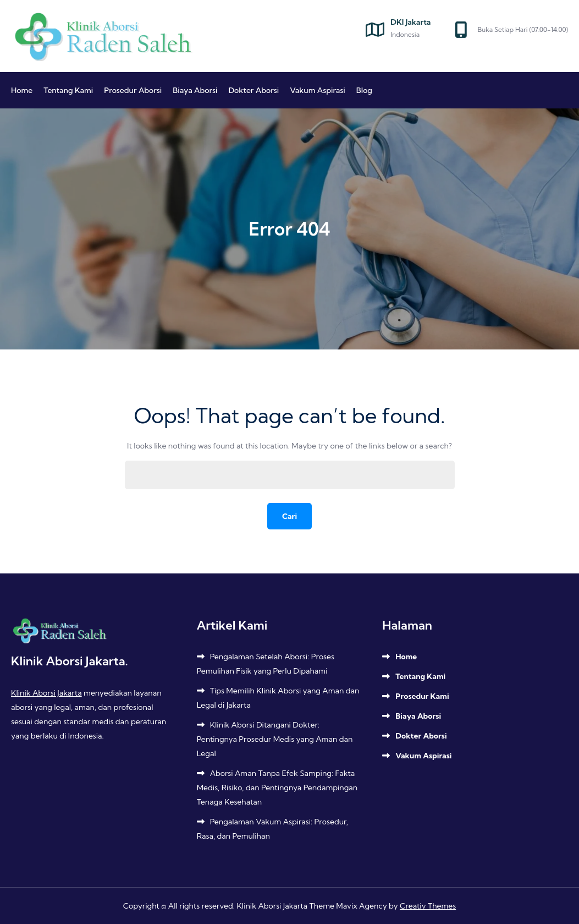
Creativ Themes (428, 906)
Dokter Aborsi (253, 90)
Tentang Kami (68, 90)
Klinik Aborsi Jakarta (46, 693)
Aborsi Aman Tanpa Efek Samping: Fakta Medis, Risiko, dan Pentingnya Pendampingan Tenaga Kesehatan (277, 788)
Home (22, 90)
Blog (364, 90)
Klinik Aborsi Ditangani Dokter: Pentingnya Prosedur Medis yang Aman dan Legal (275, 739)
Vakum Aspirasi (318, 90)
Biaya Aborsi (195, 90)
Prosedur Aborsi (133, 90)
